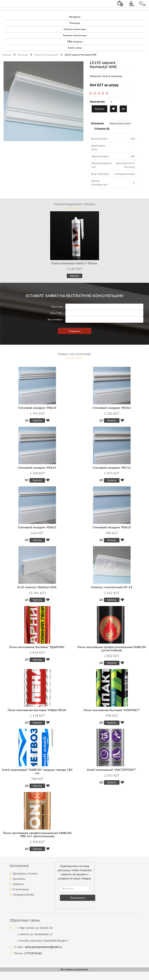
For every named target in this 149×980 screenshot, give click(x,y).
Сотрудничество (24, 895)
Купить (99, 109)
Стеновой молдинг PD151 (112, 468)
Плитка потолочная (75, 29)
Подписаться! (78, 898)
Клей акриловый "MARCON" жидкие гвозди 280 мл (37, 771)
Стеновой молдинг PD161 (37, 468)
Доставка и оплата (25, 874)
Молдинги (75, 17)
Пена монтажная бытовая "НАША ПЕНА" (37, 710)
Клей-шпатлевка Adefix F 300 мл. (74, 263)
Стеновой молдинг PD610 (112, 527)
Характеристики (120, 123)
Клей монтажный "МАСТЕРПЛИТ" (112, 770)
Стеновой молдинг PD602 (37, 527)
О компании (21, 889)
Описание (97, 123)
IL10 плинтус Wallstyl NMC (37, 587)
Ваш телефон (55, 319)
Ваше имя (57, 307)
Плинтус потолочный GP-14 (112, 587)
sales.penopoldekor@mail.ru (43, 947)
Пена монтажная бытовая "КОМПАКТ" (112, 710)
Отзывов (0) (102, 129)
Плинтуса (75, 23)
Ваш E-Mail (56, 313)
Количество (97, 102)
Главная (7, 55)
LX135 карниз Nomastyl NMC (81, 55)
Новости (18, 884)
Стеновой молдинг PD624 (37, 408)
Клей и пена (75, 48)
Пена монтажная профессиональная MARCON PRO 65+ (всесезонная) (37, 835)
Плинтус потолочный (46, 55)
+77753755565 (33, 953)
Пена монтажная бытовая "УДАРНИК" (37, 647)
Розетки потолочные (75, 35)
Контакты (19, 879)
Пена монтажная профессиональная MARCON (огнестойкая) (112, 649)
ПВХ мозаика (75, 42)
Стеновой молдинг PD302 (112, 408)
